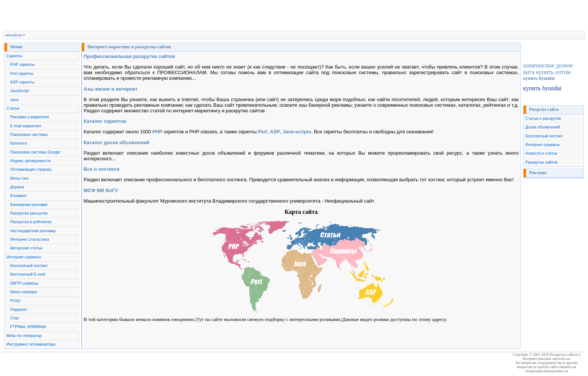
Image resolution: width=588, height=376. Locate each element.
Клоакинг (19, 195)
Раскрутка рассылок (29, 213)
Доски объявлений (543, 127)
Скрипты (14, 56)
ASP (275, 132)
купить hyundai (539, 78)
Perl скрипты (22, 73)
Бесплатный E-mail (28, 274)
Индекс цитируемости (30, 161)
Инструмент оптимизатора (31, 344)
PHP (157, 132)
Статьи (13, 108)
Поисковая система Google (35, 152)
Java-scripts (297, 132)
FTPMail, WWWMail (28, 327)
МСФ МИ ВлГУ (101, 190)
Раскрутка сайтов (541, 162)
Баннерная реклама (29, 204)
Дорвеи (17, 187)
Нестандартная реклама (33, 231)
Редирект (19, 309)
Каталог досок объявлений (116, 142)
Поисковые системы (29, 134)
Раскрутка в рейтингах (31, 222)
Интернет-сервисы (24, 257)
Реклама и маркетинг (30, 117)
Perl (263, 132)
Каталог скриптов (105, 121)
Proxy (15, 300)
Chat (14, 318)
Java (14, 100)
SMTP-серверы (24, 283)
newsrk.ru (14, 35)
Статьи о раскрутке (543, 118)
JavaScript (19, 91)
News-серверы (24, 292)
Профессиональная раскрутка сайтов (129, 56)
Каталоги (19, 143)
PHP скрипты (22, 64)
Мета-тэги (19, 178)
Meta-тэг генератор (24, 336)
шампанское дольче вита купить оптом (548, 69)
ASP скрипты (22, 82)
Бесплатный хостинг (29, 266)
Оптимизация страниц (31, 169)
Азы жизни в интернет (111, 89)
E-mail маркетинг (26, 126)
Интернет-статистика (30, 239)
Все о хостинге (102, 169)
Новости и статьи (541, 153)
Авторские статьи (26, 248)
